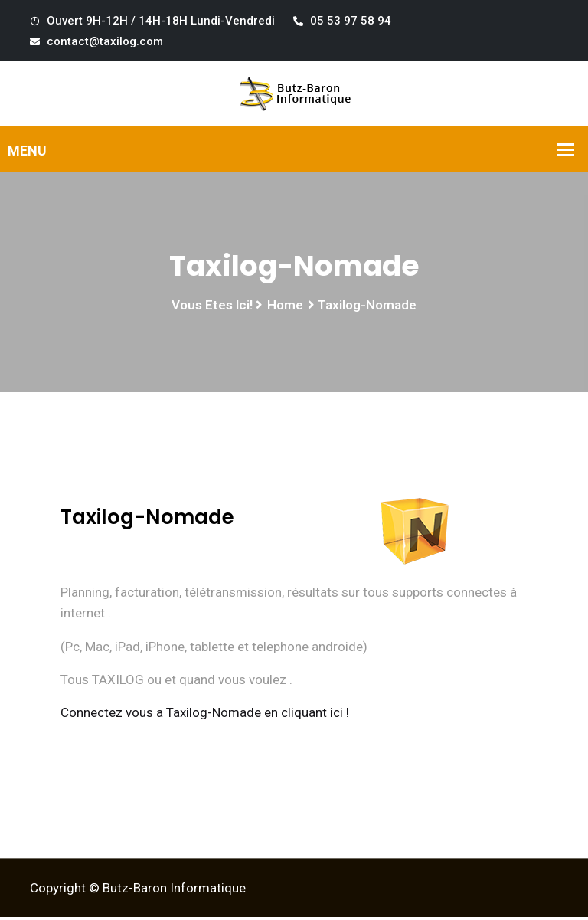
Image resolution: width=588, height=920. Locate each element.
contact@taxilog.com (96, 41)
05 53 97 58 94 (342, 21)
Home (285, 307)
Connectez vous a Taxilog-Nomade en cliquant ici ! (205, 715)
